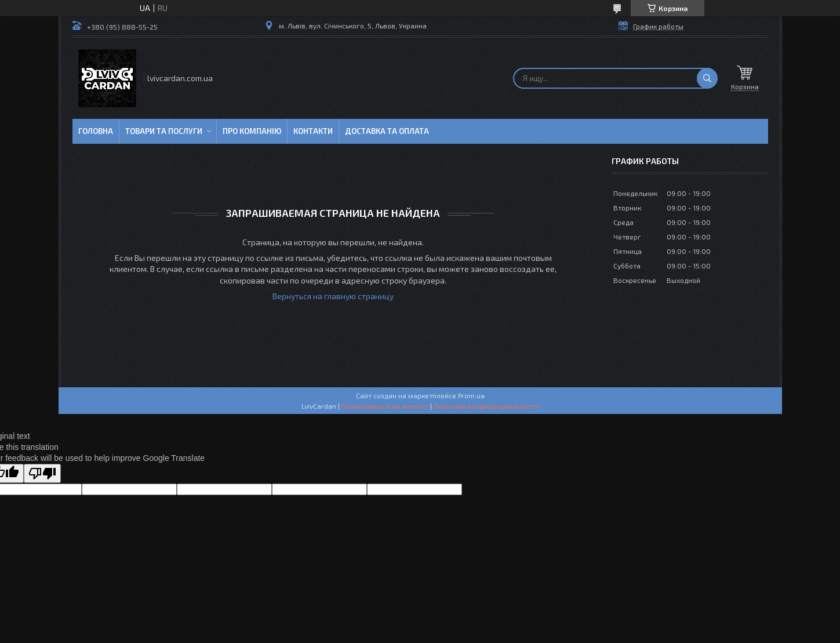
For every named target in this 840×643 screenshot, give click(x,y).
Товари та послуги (164, 131)
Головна (96, 131)
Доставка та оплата (387, 131)
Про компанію (252, 131)
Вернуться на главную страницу (333, 296)
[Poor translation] (42, 473)
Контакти (313, 131)
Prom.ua (471, 395)
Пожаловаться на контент (385, 406)
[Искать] (707, 78)
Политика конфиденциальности (486, 406)
